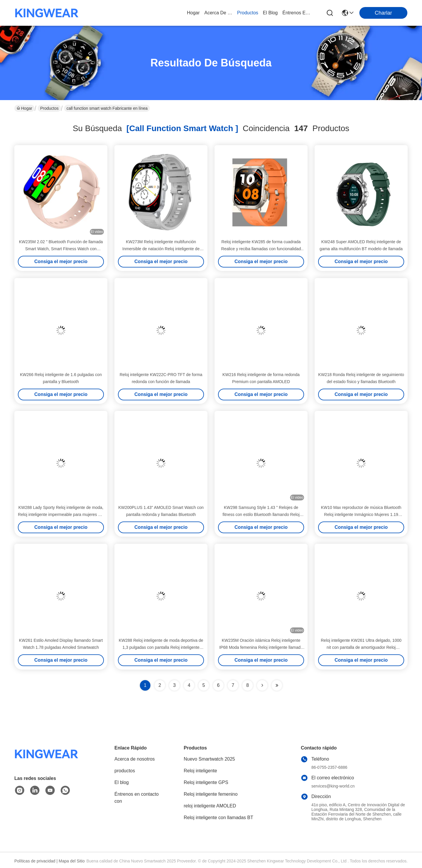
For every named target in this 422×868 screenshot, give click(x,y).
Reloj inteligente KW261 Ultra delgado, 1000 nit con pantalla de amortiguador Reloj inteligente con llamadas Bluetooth (361, 647)
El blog (122, 782)
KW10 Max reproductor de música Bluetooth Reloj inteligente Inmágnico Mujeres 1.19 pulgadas (361, 514)
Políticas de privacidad (35, 861)
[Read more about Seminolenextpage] (262, 685)
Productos (49, 108)
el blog (270, 13)
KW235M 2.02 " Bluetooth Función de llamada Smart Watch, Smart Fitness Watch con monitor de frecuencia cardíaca (61, 249)
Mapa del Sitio (72, 861)
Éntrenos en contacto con (296, 13)
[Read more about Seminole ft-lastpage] (277, 685)
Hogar (193, 13)
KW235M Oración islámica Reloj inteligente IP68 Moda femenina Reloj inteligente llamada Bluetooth (261, 647)
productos (248, 13)
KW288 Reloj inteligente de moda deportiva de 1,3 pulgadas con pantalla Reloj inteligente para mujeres (161, 647)
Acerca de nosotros (135, 759)
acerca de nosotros (218, 13)
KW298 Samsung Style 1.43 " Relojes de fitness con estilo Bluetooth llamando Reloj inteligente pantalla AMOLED (261, 514)
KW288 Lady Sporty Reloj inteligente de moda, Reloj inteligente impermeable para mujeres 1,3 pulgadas (61, 514)
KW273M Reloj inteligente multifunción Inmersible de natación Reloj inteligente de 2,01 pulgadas (161, 249)
